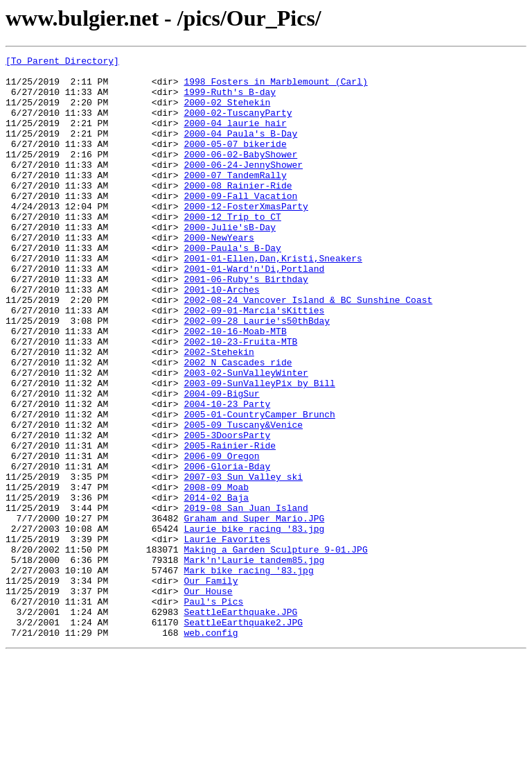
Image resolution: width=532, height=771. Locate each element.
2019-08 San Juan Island (246, 599)
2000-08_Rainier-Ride (238, 212)
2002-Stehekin (219, 412)
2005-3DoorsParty (227, 512)
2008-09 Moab (216, 574)
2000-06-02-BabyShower (240, 175)
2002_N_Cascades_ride (238, 424)
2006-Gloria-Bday (227, 549)
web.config (211, 749)
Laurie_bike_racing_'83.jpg (254, 624)
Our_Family (211, 686)
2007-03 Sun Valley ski (243, 562)
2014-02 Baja (216, 587)
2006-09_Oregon (221, 537)
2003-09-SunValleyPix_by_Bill (259, 449)
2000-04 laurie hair (235, 137)
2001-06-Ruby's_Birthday (246, 324)
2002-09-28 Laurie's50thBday (257, 374)
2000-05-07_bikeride (235, 162)
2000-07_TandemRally (235, 200)
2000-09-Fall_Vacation (240, 225)
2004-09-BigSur (221, 462)
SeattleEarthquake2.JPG (243, 736)
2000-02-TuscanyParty (238, 125)
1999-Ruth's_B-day (230, 100)
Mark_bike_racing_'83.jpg (248, 674)
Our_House (208, 699)
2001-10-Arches (221, 337)
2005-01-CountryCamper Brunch (259, 487)
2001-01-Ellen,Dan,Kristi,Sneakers (273, 300)
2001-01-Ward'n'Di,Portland (254, 312)
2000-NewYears (219, 275)
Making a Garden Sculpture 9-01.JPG (275, 649)
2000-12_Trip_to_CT (232, 250)
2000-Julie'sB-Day (230, 262)
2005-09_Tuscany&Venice (243, 499)
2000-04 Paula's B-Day (240, 150)
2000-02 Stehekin (227, 112)
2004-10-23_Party (227, 474)
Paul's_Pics (213, 711)
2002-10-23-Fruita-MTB (240, 399)
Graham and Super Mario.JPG (254, 612)
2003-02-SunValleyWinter (246, 437)
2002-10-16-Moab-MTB (235, 387)
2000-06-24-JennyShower (243, 187)
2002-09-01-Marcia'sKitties (254, 362)
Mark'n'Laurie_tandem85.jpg (254, 661)
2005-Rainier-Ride (230, 524)
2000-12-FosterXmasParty (246, 237)
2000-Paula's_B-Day (232, 287)
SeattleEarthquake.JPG (240, 724)
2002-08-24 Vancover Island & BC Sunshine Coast (308, 349)
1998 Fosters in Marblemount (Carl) (275, 87)
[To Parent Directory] (62, 62)
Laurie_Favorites (227, 636)
